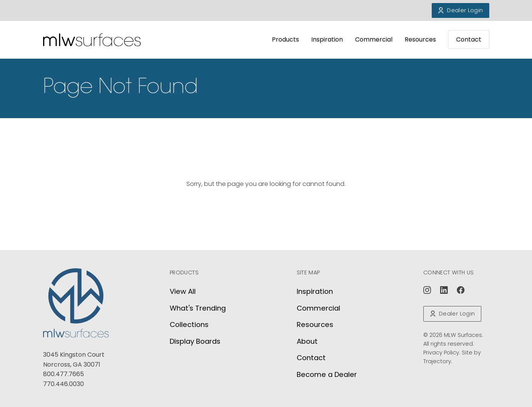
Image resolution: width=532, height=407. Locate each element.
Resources (420, 39)
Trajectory (437, 361)
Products (285, 39)
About (307, 341)
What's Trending (198, 308)
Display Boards (195, 341)
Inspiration (327, 39)
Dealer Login (460, 10)
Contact (469, 39)
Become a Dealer (327, 374)
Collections (189, 324)
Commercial (374, 39)
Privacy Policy (441, 353)
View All (183, 291)
